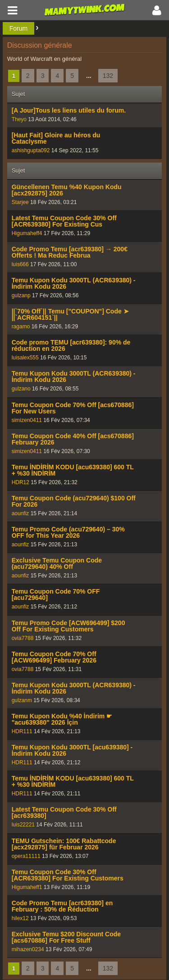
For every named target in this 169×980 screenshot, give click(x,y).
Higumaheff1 (27, 887)
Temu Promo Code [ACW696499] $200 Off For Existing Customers (69, 626)
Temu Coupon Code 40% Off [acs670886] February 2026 (73, 439)
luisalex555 (25, 358)
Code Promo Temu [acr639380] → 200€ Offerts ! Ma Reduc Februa (70, 252)
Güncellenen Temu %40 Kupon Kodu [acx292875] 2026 (67, 190)
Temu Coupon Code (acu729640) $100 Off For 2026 (74, 501)
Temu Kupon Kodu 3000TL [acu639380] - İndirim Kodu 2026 (72, 750)
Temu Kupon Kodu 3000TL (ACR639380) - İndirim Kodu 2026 (74, 283)
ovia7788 (23, 638)
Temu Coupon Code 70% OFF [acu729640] (56, 594)
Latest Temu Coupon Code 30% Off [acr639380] (64, 812)
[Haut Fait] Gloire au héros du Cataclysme (56, 138)
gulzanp (21, 295)
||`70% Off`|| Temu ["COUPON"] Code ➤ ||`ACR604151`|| (70, 314)
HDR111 (22, 731)
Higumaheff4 (27, 233)
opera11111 (26, 856)
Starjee (20, 202)
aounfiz (21, 513)
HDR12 (21, 482)
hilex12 (20, 918)
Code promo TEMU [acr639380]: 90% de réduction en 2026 (71, 345)
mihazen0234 (28, 949)
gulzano (21, 389)
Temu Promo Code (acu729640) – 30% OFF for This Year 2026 (68, 532)
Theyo (19, 119)
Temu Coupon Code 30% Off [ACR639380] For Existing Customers (68, 875)
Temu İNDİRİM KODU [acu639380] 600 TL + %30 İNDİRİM (73, 470)
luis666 (20, 264)
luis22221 (23, 825)
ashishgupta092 (31, 150)
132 (108, 76)
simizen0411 (27, 420)
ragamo (21, 327)
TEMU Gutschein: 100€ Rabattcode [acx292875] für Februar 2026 (64, 844)
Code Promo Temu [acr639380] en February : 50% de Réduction (62, 906)
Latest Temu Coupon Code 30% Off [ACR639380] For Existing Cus (64, 221)
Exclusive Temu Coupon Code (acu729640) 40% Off (57, 563)
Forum (18, 28)
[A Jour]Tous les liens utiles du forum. (69, 110)
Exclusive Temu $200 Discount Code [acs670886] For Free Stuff (66, 937)
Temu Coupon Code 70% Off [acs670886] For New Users (73, 408)
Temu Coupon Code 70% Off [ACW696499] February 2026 (54, 657)
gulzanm (22, 700)
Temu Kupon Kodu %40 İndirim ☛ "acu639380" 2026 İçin (62, 719)
